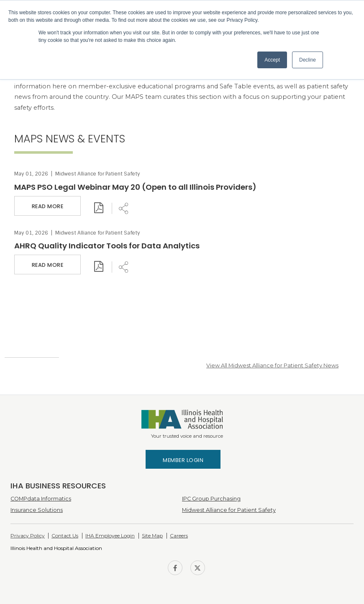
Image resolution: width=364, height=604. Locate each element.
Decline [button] (308, 60)
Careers (179, 536)
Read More (48, 206)
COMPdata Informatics (41, 499)
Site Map (152, 536)
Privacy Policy (28, 536)
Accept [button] (272, 60)
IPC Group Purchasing (211, 499)
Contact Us (65, 536)
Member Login (183, 460)
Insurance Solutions (37, 510)
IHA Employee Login (110, 536)
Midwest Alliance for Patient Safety (229, 510)
